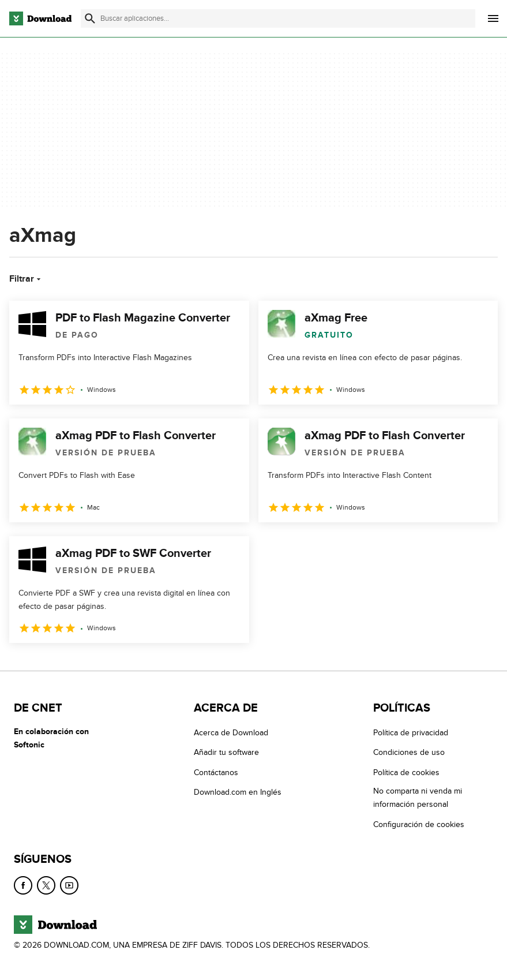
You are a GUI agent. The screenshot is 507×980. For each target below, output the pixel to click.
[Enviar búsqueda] (90, 18)
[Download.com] (40, 18)
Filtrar (26, 279)
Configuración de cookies (419, 824)
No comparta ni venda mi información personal (418, 798)
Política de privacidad (411, 733)
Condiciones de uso (409, 752)
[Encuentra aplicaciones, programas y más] (278, 18)
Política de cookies (406, 773)
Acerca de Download (231, 733)
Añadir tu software (226, 752)
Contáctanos (216, 773)
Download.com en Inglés (238, 792)
